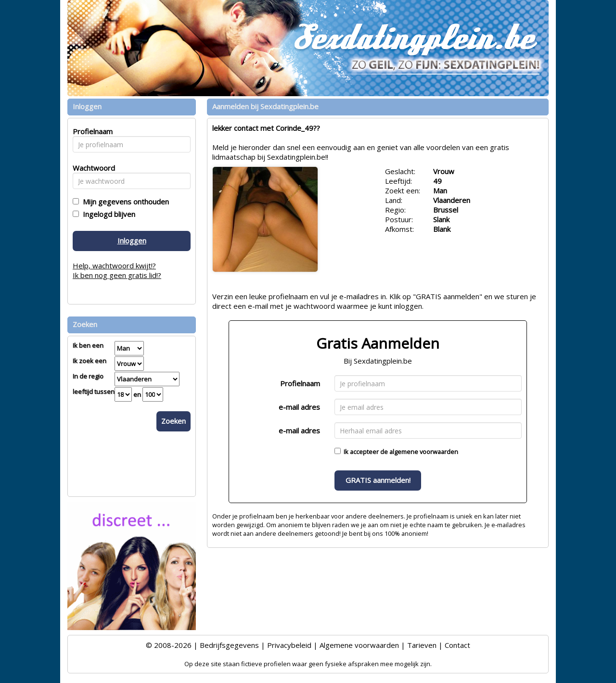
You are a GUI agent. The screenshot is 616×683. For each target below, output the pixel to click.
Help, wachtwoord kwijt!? (114, 266)
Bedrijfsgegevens (229, 645)
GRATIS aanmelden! (378, 480)
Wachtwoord (91, 168)
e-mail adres (299, 407)
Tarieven (422, 645)
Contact (457, 645)
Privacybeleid (289, 645)
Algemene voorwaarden (359, 645)
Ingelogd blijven (107, 214)
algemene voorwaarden (424, 452)
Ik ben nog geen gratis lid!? (117, 275)
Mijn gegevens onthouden (124, 202)
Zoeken (173, 421)
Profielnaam (300, 383)
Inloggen (132, 240)
